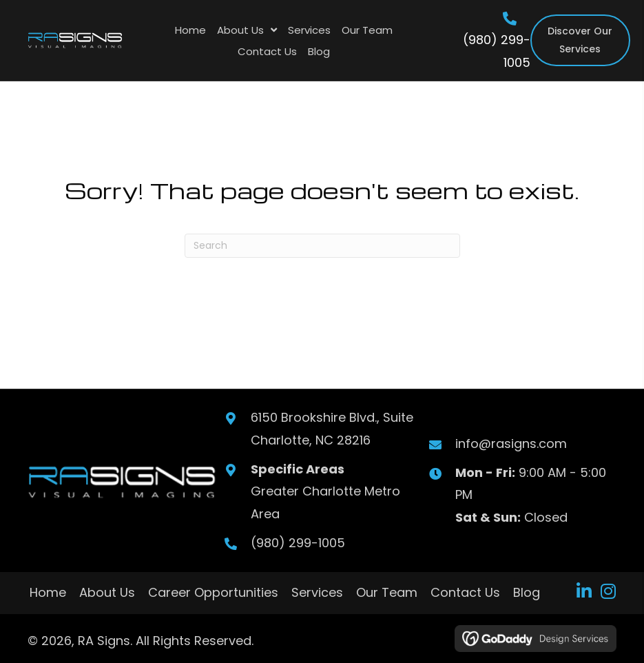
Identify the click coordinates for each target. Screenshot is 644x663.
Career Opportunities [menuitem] (213, 592)
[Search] (322, 246)
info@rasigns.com (510, 443)
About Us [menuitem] (107, 592)
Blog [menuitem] (527, 592)
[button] (584, 591)
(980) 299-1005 (297, 543)
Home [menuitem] (48, 592)
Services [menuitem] (317, 592)
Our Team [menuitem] (387, 592)
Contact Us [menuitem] (465, 592)
